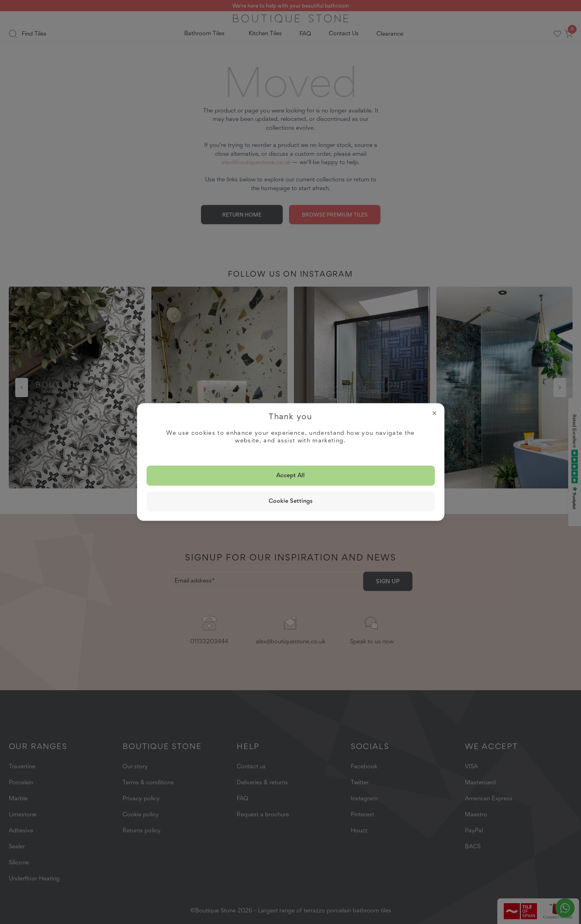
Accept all (290, 475)
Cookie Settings (291, 501)
